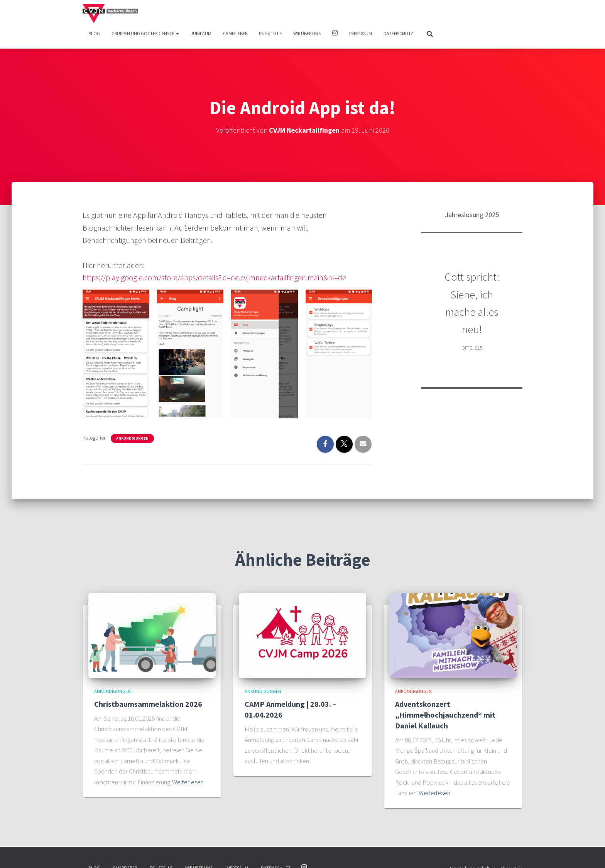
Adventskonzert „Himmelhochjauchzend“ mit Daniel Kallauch (445, 715)
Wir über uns (307, 33)
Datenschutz (398, 33)
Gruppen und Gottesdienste (145, 33)
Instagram (335, 34)
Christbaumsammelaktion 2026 (148, 704)
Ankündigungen (132, 438)
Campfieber (235, 33)
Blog (94, 33)
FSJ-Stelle (270, 33)
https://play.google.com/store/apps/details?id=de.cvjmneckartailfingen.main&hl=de (214, 277)
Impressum (361, 33)
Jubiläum (201, 33)
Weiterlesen (188, 782)
